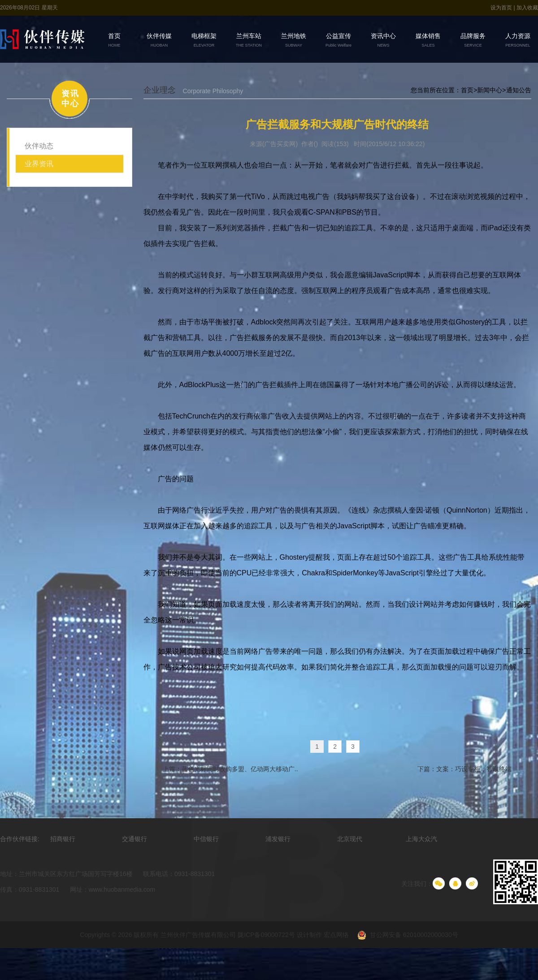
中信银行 (206, 839)
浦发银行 (278, 839)
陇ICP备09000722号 (266, 935)
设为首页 (502, 8)
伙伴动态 (39, 146)
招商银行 (63, 839)
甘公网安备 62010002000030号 (404, 936)
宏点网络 (336, 935)
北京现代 (350, 839)
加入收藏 (527, 8)
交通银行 (134, 839)
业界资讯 (39, 164)
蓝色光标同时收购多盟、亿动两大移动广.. (239, 769)
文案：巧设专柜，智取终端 (473, 769)
